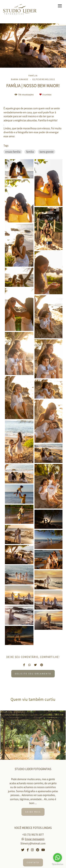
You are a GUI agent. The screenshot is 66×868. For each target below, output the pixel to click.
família (30, 152)
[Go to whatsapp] (58, 858)
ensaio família (13, 152)
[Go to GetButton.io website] (58, 864)
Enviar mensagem (35, 839)
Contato (33, 862)
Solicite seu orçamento (33, 674)
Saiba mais (33, 812)
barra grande (47, 152)
